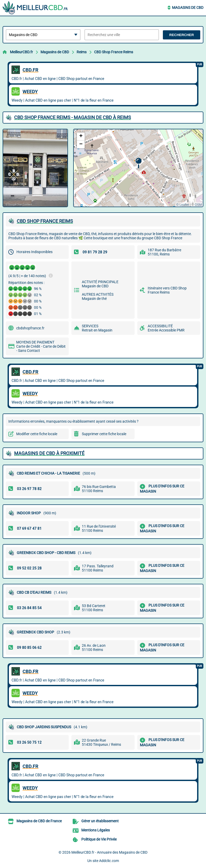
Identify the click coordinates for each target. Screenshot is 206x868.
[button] (138, 163)
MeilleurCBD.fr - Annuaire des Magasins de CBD (109, 852)
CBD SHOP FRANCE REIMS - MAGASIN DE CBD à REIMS (73, 117)
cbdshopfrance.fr (30, 328)
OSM (198, 205)
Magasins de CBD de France (39, 821)
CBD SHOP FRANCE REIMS (45, 221)
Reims (82, 52)
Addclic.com (109, 861)
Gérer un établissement (100, 821)
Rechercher (182, 35)
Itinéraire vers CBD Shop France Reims (167, 290)
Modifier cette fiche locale (37, 434)
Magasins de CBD (188, 8)
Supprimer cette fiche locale (104, 434)
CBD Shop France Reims (114, 52)
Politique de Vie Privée (99, 839)
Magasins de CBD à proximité (49, 453)
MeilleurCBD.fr (21, 52)
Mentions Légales (96, 830)
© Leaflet (182, 205)
